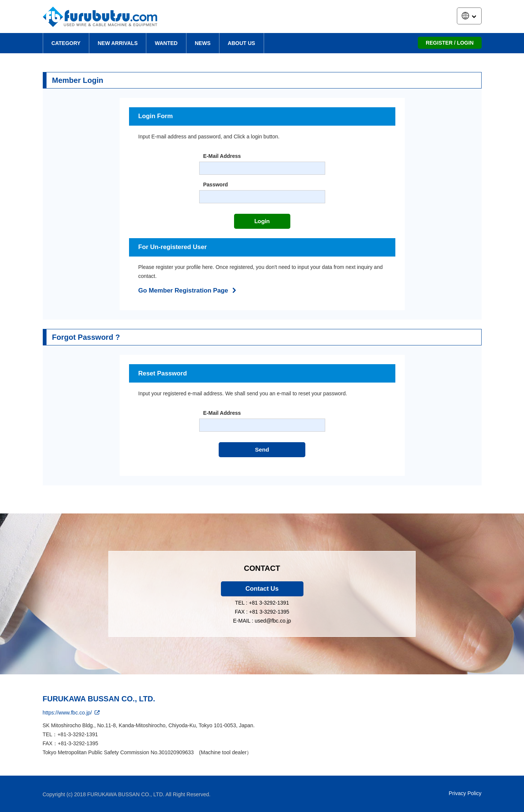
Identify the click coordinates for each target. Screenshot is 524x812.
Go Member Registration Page (189, 290)
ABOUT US (241, 43)
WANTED (166, 43)
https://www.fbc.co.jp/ (72, 713)
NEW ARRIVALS (118, 43)
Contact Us (262, 589)
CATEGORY (66, 43)
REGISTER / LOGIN (450, 43)
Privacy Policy (465, 793)
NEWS (203, 43)
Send (262, 450)
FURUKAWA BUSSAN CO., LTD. (99, 699)
